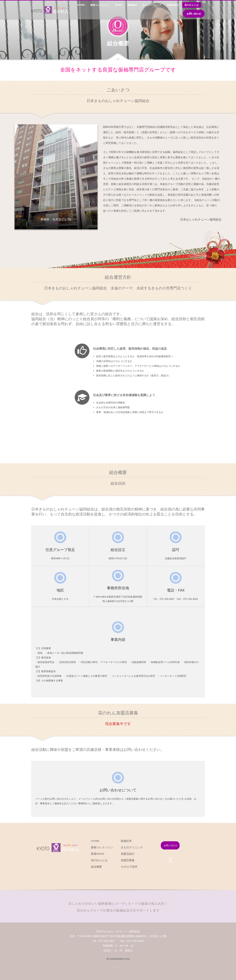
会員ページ (118, 967)
